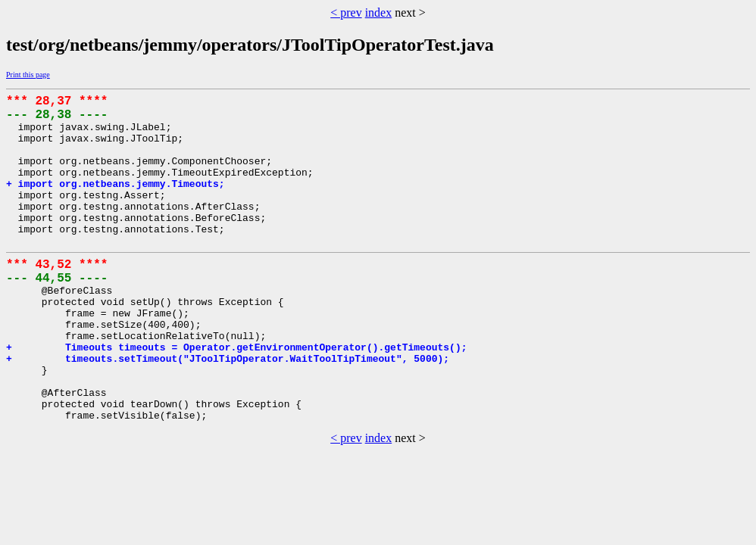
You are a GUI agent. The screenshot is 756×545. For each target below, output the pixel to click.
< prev (346, 12)
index (379, 12)
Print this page (28, 75)
